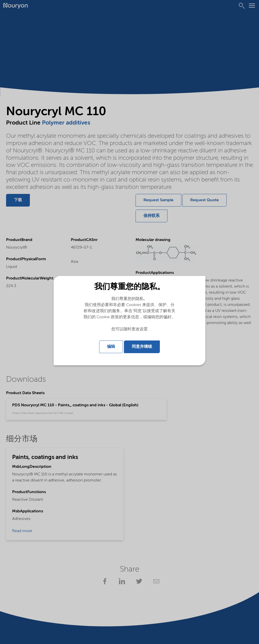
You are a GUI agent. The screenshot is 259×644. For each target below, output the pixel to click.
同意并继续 (142, 346)
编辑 (111, 346)
